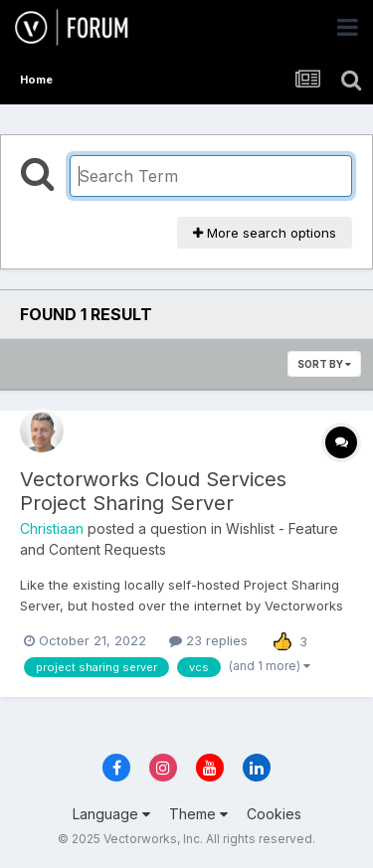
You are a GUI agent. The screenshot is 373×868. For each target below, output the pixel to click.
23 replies (208, 640)
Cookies (274, 814)
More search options (265, 233)
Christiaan (52, 528)
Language (111, 814)
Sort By (324, 364)
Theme (198, 814)
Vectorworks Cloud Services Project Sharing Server (153, 491)
